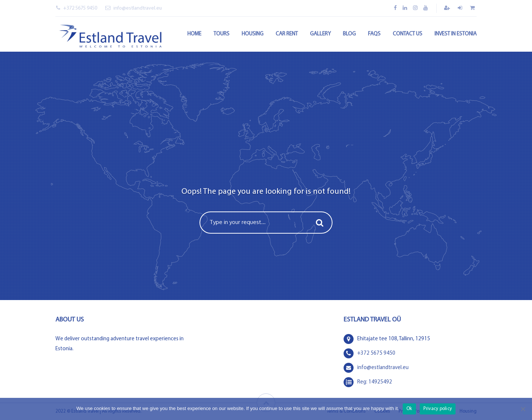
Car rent (287, 34)
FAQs (374, 34)
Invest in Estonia (456, 34)
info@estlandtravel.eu (134, 8)
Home (194, 34)
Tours (221, 34)
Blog (349, 34)
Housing (253, 34)
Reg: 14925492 (375, 382)
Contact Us (407, 34)
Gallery (320, 34)
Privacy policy (438, 409)
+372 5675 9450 (77, 8)
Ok (409, 409)
